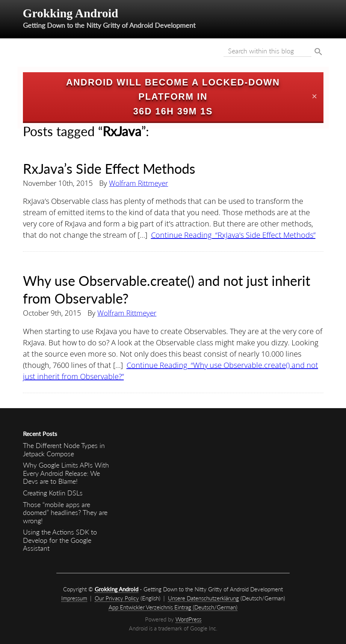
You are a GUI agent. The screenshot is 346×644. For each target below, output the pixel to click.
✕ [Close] (314, 97)
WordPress (188, 619)
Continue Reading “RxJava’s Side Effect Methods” (233, 235)
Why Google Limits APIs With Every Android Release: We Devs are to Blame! (66, 473)
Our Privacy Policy (117, 598)
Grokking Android (71, 13)
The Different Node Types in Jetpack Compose (64, 450)
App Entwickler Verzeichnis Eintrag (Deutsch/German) (173, 607)
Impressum (74, 598)
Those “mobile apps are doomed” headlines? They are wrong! (65, 513)
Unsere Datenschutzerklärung (203, 598)
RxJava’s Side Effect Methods (109, 169)
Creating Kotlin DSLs (53, 493)
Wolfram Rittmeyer (138, 183)
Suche (318, 52)
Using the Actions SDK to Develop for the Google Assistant (60, 540)
